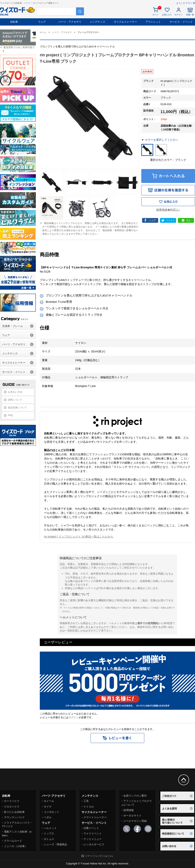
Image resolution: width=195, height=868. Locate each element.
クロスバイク (12, 807)
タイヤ (48, 807)
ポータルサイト (132, 816)
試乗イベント (91, 828)
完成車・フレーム (13, 326)
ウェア (42, 22)
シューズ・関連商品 (55, 844)
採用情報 (129, 810)
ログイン (73, 717)
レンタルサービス (94, 844)
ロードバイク (12, 801)
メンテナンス (97, 22)
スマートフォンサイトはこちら (99, 856)
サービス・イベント (181, 22)
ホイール (49, 801)
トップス (49, 833)
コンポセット (52, 812)
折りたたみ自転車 (14, 812)
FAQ (10, 415)
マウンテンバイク (14, 817)
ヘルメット (50, 828)
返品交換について (18, 408)
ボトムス (49, 839)
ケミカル (89, 807)
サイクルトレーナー (125, 22)
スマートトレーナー (95, 817)
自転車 (14, 22)
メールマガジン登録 (135, 821)
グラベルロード (13, 841)
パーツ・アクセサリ (70, 22)
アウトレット (153, 22)
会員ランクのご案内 (135, 796)
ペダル (48, 817)
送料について (15, 400)
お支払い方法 (15, 392)
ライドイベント (93, 833)
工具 (86, 801)
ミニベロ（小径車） (16, 846)
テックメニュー (93, 839)
